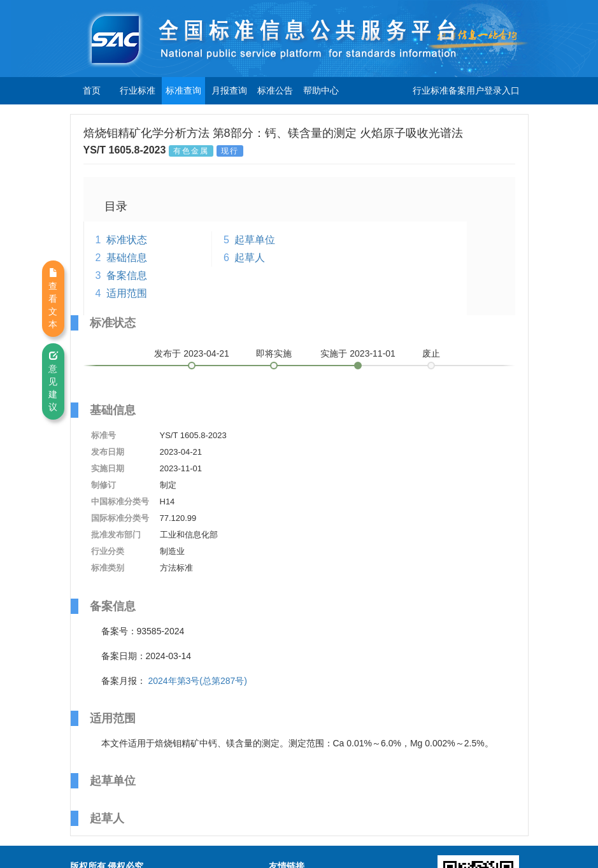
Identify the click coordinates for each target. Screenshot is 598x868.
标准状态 (127, 240)
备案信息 (127, 275)
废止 (431, 353)
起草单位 (255, 240)
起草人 (250, 258)
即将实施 (274, 353)
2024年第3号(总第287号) (197, 681)
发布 (192, 353)
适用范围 (127, 293)
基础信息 (127, 258)
